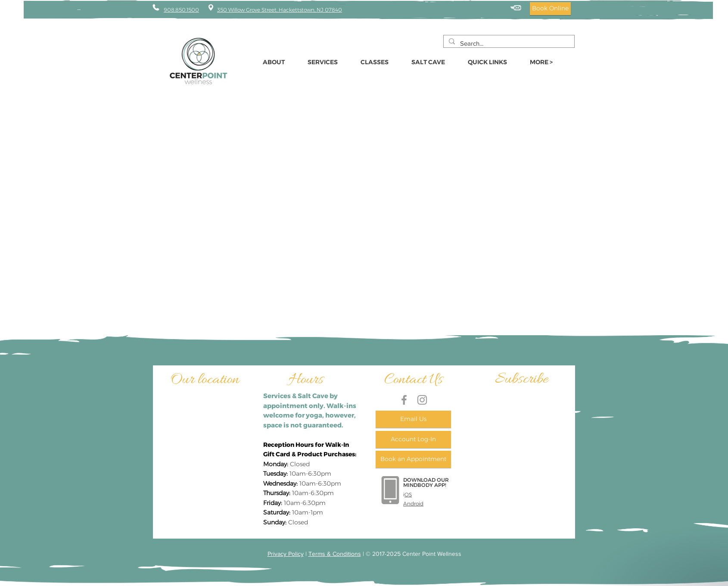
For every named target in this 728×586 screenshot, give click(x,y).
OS (408, 494)
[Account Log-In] (413, 439)
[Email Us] (413, 419)
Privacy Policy (286, 554)
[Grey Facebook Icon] (404, 400)
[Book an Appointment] (413, 459)
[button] (492, 62)
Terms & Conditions (335, 554)
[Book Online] (550, 9)
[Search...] (508, 43)
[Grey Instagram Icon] (422, 400)
